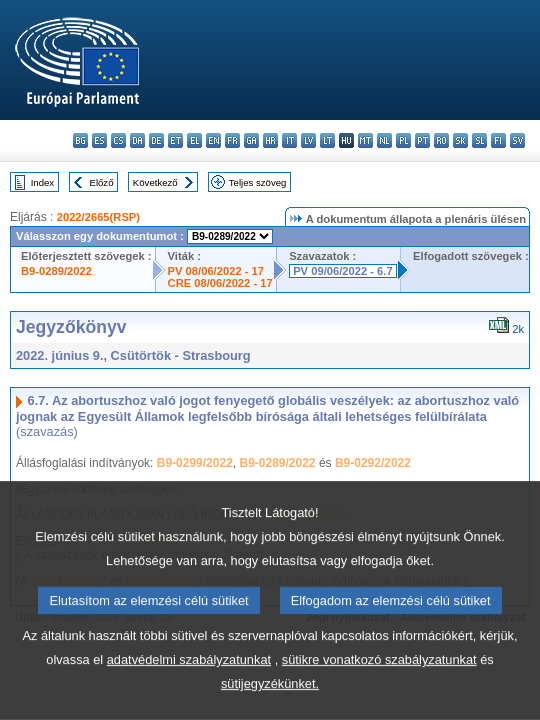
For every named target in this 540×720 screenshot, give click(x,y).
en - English (213, 140)
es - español (99, 140)
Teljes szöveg (258, 182)
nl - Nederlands (384, 140)
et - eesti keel (175, 140)
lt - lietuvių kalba (327, 140)
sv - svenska (517, 140)
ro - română (441, 140)
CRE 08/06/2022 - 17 (220, 283)
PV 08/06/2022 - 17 (216, 271)
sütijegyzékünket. (270, 702)
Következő (155, 182)
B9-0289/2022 (56, 271)
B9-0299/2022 (195, 463)
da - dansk (137, 140)
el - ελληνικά (194, 140)
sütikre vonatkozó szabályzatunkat (379, 678)
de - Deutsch (156, 140)
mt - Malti (365, 140)
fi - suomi (498, 140)
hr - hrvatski (270, 140)
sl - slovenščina (479, 140)
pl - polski (403, 140)
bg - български (80, 140)
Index (42, 182)
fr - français (232, 140)
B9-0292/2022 (373, 463)
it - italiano (289, 140)
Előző (102, 182)
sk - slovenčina (460, 140)
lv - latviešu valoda (308, 140)
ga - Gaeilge (251, 140)
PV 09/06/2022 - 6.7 (343, 271)
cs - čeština (118, 140)
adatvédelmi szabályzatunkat (189, 678)
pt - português (422, 140)
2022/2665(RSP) (98, 217)
